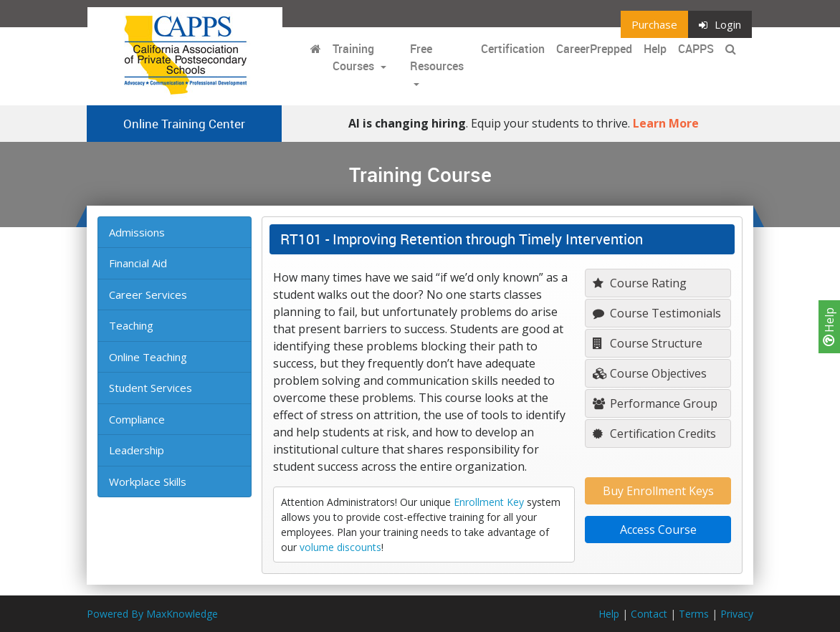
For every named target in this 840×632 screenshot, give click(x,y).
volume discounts (340, 547)
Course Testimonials (657, 313)
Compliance (137, 419)
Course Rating (640, 283)
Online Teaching (148, 357)
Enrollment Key (489, 502)
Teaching (131, 325)
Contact (649, 614)
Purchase (654, 24)
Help (829, 327)
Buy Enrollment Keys (658, 491)
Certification (513, 49)
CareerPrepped (594, 49)
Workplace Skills (148, 482)
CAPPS (696, 49)
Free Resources (437, 57)
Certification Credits (654, 434)
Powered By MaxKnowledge (152, 614)
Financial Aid (138, 263)
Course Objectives (650, 373)
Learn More (666, 123)
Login (720, 24)
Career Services (148, 295)
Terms (694, 614)
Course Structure (648, 343)
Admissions (137, 232)
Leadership (137, 450)
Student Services (151, 388)
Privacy (737, 614)
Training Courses (355, 57)
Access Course (658, 530)
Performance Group (655, 403)
